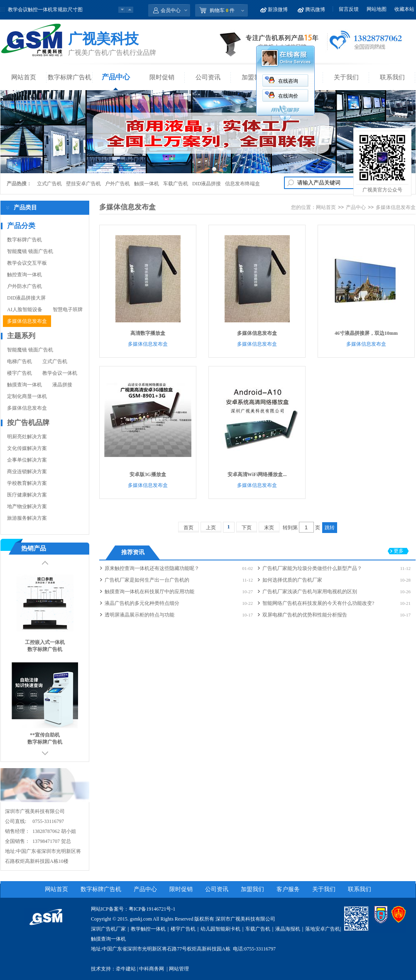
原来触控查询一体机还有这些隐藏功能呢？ (152, 568)
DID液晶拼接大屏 (26, 298)
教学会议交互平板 (27, 263)
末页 (269, 528)
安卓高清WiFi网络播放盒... (257, 474)
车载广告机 (176, 184)
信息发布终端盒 (242, 184)
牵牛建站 (126, 969)
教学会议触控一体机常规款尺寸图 (45, 10)
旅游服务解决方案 (27, 518)
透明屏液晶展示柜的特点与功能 (139, 615)
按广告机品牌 (28, 423)
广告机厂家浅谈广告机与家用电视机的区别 (310, 592)
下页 (247, 528)
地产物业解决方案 (27, 506)
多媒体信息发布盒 (27, 321)
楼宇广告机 (20, 373)
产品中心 (116, 77)
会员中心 (171, 10)
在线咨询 (288, 81)
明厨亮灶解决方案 (27, 437)
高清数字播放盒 (148, 333)
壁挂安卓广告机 (83, 184)
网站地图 (377, 9)
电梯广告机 (20, 361)
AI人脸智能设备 (25, 309)
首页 (188, 528)
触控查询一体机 (24, 275)
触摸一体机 (147, 184)
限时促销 (162, 77)
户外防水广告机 (24, 286)
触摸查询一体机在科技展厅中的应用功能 (149, 592)
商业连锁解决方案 (27, 472)
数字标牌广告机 (70, 77)
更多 (399, 551)
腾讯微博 (315, 10)
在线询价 (288, 96)
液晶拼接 (62, 385)
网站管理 (179, 969)
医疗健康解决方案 (27, 495)
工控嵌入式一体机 (45, 642)
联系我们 (392, 77)
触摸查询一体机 (24, 385)
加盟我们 (254, 77)
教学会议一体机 (60, 373)
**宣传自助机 (45, 735)
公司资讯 (208, 77)
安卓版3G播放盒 (148, 474)
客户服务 (288, 889)
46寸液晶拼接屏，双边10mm (366, 333)
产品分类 (21, 226)
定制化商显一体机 (27, 396)
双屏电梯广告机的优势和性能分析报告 (305, 615)
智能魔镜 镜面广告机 (30, 251)
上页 (211, 528)
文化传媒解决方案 (27, 448)
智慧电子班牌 (68, 309)
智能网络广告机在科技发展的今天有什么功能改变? (318, 603)
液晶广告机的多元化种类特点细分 (142, 603)
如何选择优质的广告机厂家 (292, 580)
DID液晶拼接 (207, 184)
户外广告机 (117, 184)
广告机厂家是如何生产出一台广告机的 (147, 580)
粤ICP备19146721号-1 (152, 909)
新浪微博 (278, 10)
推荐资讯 (133, 552)
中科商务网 (152, 969)
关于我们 (346, 77)
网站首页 (24, 77)
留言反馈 (349, 9)
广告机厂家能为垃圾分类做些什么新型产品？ (312, 568)
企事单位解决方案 (27, 460)
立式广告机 (49, 184)
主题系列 (21, 336)
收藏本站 (404, 9)
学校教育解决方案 (27, 483)
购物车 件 (222, 10)
